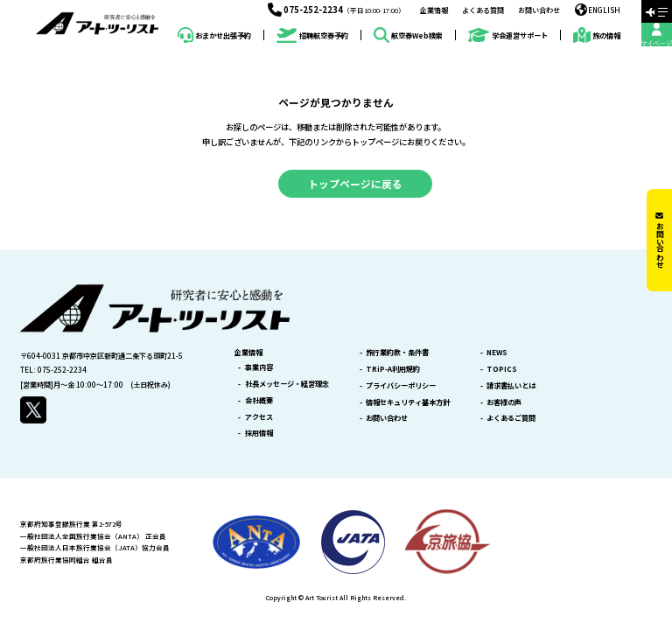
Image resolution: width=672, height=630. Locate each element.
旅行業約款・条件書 (397, 352)
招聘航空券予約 (312, 35)
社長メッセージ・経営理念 (287, 383)
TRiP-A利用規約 (393, 368)
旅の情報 (597, 35)
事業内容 (259, 367)
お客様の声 (504, 402)
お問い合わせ (539, 10)
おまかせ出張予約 (214, 35)
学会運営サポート (507, 35)
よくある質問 (483, 10)
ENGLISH (598, 10)
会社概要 (259, 400)
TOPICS (502, 368)
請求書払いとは (511, 385)
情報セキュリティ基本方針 (408, 402)
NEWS (497, 352)
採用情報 (259, 432)
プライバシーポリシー (401, 385)
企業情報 (434, 10)
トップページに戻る (355, 183)
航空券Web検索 (408, 35)
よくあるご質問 (511, 417)
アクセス (259, 416)
